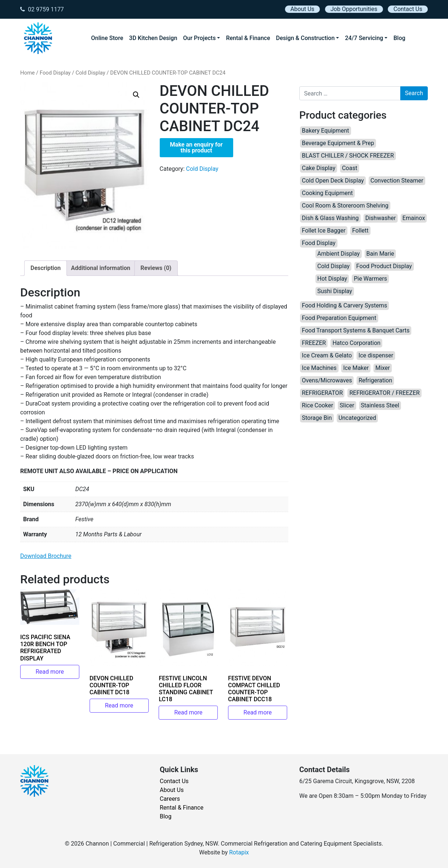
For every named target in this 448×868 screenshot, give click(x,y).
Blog (399, 38)
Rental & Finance (248, 38)
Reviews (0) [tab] (156, 268)
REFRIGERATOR (322, 393)
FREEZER (314, 343)
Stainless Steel (380, 405)
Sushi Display (335, 291)
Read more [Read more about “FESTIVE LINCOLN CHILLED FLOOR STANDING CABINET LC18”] (188, 712)
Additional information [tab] (100, 268)
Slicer (347, 405)
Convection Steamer (397, 181)
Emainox (414, 218)
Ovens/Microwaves (327, 380)
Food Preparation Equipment (339, 318)
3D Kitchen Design (153, 38)
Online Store (107, 38)
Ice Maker (356, 368)
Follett (360, 230)
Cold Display (91, 73)
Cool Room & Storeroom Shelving (345, 206)
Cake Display (319, 168)
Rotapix (239, 852)
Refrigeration (375, 380)
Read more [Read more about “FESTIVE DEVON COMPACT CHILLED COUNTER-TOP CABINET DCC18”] (258, 712)
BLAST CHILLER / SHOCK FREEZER (348, 156)
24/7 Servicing (364, 38)
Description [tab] (46, 268)
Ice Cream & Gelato (327, 355)
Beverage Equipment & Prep (338, 143)
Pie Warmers (370, 279)
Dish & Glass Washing (330, 218)
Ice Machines (319, 368)
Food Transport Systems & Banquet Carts (356, 330)
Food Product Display (384, 266)
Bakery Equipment (326, 131)
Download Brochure (46, 556)
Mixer (383, 368)
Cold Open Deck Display (333, 181)
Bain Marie (380, 254)
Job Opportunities (354, 9)
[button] (136, 95)
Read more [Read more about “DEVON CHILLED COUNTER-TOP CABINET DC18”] (119, 705)
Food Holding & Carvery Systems (344, 305)
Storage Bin (317, 418)
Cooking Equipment (327, 193)
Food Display (55, 73)
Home (28, 73)
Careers (170, 799)
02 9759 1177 (42, 9)
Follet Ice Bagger (324, 230)
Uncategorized (357, 418)
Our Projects (200, 38)
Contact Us (408, 9)
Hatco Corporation (356, 343)
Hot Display (332, 279)
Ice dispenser (376, 355)
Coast (350, 168)
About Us (302, 9)
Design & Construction (306, 38)
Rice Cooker (317, 405)
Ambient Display (339, 254)
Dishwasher (381, 218)
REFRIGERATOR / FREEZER (384, 393)
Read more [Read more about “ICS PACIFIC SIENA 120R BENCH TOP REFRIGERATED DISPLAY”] (50, 672)
